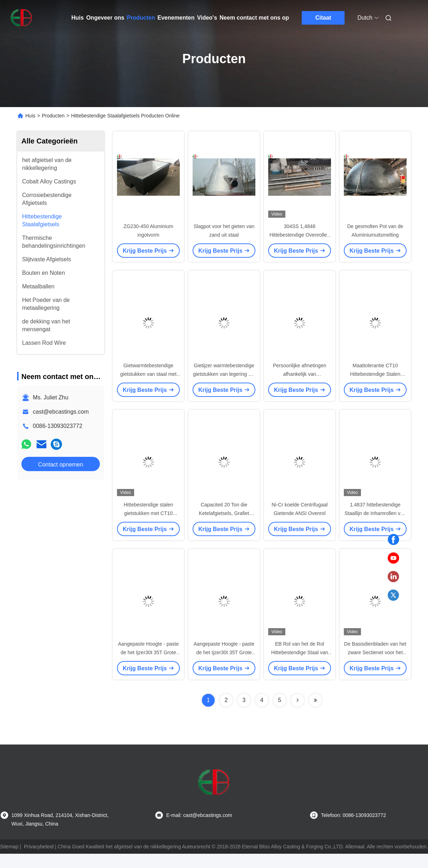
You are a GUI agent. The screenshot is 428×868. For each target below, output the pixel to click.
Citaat (323, 18)
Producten (141, 18)
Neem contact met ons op (254, 18)
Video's (207, 18)
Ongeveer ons (105, 18)
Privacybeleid (39, 847)
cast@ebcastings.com (61, 412)
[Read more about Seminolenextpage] (297, 700)
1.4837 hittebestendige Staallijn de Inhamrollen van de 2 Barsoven (375, 513)
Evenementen (176, 18)
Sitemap (9, 847)
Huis (78, 18)
